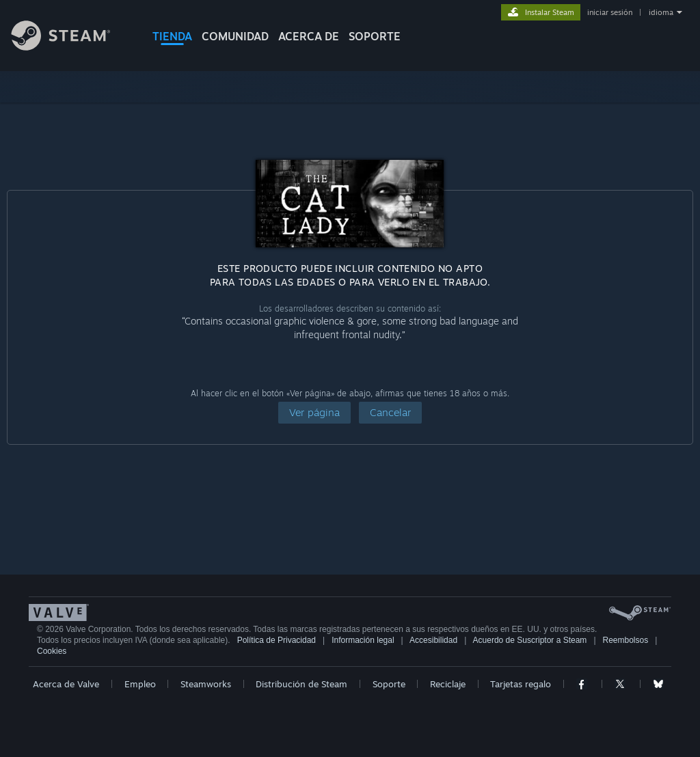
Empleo (140, 684)
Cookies (52, 651)
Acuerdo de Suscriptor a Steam (530, 640)
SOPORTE (375, 36)
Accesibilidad (433, 640)
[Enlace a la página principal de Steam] (71, 47)
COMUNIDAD (235, 36)
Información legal (363, 640)
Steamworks (206, 684)
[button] (314, 413)
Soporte (389, 684)
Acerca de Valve (66, 684)
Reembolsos (626, 640)
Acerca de (309, 36)
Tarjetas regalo (521, 684)
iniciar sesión (610, 12)
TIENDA (172, 36)
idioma (661, 12)
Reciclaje (448, 684)
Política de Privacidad (277, 640)
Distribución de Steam (301, 684)
